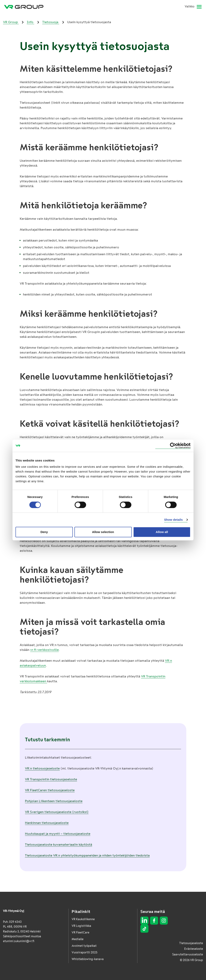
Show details (174, 520)
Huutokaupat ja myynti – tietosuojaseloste (58, 834)
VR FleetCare (80, 933)
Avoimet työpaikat (84, 946)
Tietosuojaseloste (191, 943)
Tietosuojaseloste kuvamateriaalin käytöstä (59, 845)
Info (30, 22)
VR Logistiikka (81, 926)
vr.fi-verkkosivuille (44, 650)
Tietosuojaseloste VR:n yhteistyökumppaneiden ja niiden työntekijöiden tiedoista (87, 855)
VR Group (11, 22)
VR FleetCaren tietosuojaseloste (50, 790)
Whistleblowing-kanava (88, 959)
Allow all (162, 532)
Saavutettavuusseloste (188, 955)
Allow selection (103, 532)
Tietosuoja (51, 22)
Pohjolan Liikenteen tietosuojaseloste (54, 801)
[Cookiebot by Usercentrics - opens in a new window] (173, 446)
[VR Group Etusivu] (24, 7)
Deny (44, 532)
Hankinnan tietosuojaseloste (47, 823)
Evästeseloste (194, 949)
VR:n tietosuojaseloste (42, 768)
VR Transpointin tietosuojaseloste (51, 779)
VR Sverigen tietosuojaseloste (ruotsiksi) (57, 812)
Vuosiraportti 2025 (84, 953)
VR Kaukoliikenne (83, 919)
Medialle (78, 939)
